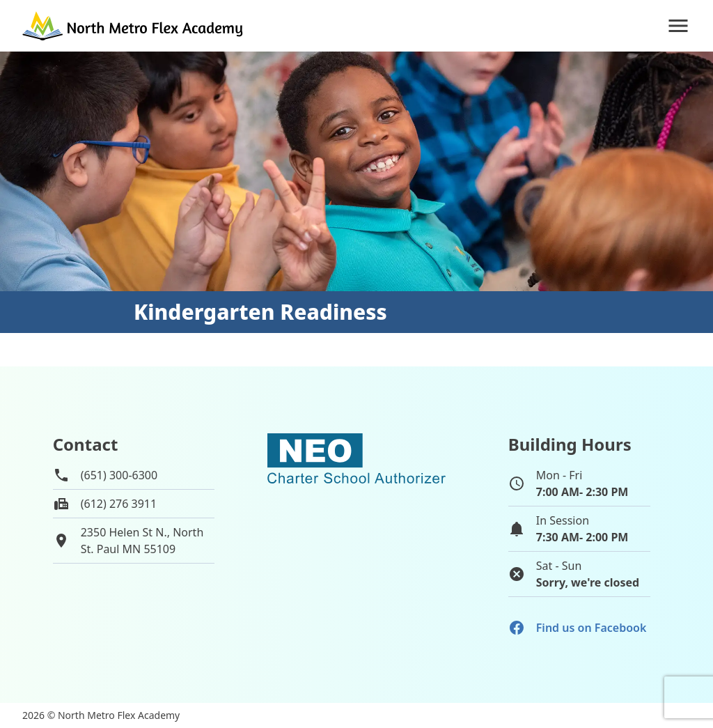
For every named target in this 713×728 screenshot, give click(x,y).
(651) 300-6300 (119, 475)
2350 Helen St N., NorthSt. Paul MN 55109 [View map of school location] (142, 541)
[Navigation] (678, 26)
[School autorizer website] (356, 518)
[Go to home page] (134, 26)
